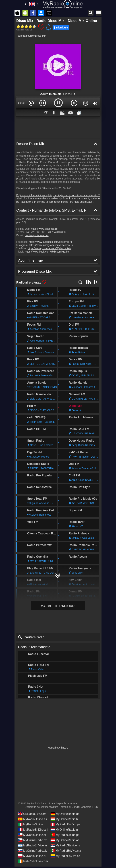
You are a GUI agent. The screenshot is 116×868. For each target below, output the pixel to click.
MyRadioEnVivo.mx (66, 849)
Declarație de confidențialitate (42, 806)
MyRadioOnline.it (32, 823)
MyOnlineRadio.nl (65, 828)
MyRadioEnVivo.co (65, 855)
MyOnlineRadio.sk (32, 849)
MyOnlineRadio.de (65, 813)
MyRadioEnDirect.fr (33, 828)
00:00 (21, 103)
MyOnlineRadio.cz (32, 839)
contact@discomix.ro (37, 235)
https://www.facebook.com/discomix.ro (50, 242)
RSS (95, 806)
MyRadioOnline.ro (58, 746)
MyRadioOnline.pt (65, 834)
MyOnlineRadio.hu (65, 818)
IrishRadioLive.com (33, 860)
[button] (31, 103)
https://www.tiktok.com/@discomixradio (47, 252)
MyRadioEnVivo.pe (65, 823)
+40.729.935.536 (36, 232)
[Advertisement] (58, 128)
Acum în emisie (29, 682)
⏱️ (79, 113)
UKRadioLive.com (32, 813)
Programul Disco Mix (33, 693)
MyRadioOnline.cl (32, 834)
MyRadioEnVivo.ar (33, 844)
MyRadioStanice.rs (65, 844)
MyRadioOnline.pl (32, 855)
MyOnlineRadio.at (65, 839)
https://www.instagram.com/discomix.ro (51, 245)
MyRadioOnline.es (33, 818)
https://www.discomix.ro (44, 229)
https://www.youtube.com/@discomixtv (49, 248)
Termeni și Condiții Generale (75, 806)
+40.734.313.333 (56, 232)
